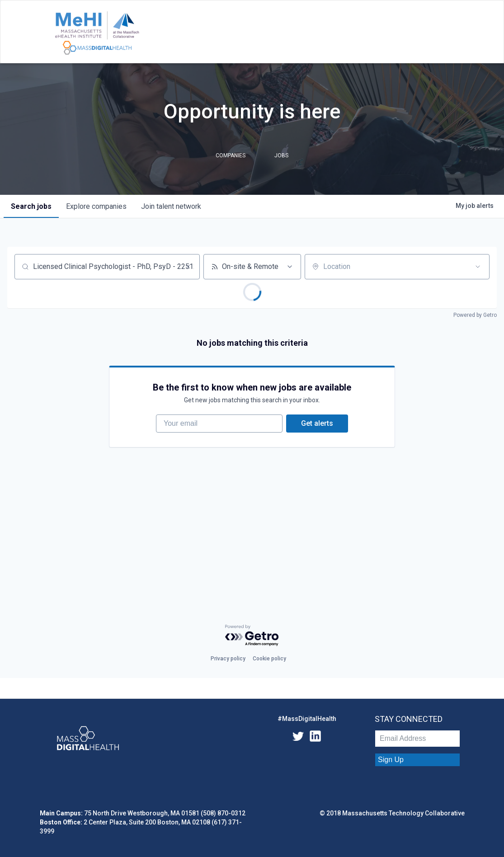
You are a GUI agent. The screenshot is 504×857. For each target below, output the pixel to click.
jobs (31, 206)
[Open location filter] (478, 267)
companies (96, 206)
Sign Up (391, 760)
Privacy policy (228, 659)
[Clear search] (188, 267)
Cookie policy (269, 659)
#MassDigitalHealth (307, 719)
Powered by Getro (475, 315)
